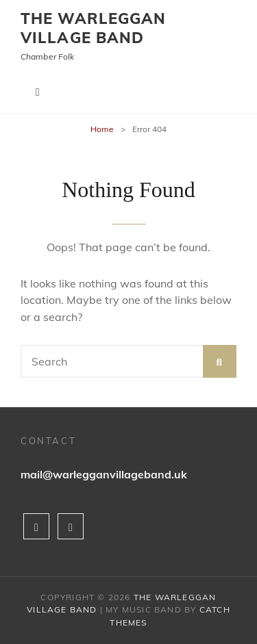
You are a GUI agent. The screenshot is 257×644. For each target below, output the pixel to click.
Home (102, 129)
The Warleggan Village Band (93, 28)
